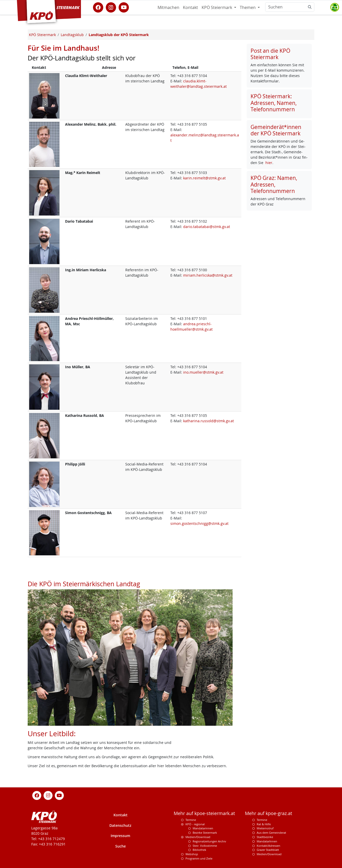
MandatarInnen (267, 841)
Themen (248, 7)
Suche (121, 846)
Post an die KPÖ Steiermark (270, 54)
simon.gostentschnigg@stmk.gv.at (199, 523)
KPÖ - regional (195, 824)
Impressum (120, 836)
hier (269, 163)
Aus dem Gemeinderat (271, 833)
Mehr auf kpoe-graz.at (268, 813)
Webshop (192, 854)
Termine (191, 820)
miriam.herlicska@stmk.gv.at (208, 275)
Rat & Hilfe (264, 824)
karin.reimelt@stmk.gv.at (204, 178)
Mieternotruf (265, 828)
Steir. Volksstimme (205, 846)
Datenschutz (120, 825)
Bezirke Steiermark (205, 833)
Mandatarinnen (203, 828)
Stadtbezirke (265, 837)
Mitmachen (168, 7)
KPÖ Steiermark (217, 7)
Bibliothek (199, 850)
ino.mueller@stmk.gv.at (203, 372)
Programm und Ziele (199, 858)
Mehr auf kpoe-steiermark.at (204, 813)
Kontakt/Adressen (268, 846)
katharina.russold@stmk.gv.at (209, 421)
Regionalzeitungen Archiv (209, 841)
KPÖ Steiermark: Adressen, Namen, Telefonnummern (274, 103)
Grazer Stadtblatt (268, 850)
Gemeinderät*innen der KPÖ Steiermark (276, 130)
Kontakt (190, 7)
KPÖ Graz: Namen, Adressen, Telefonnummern (274, 184)
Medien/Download (198, 837)
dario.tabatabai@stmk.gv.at (207, 227)
